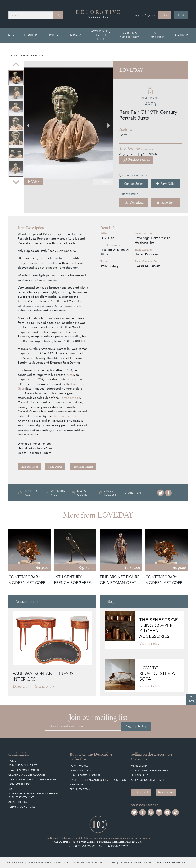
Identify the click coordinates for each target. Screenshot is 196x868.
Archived (181, 35)
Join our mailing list (23, 765)
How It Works (79, 766)
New (11, 35)
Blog (12, 789)
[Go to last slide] (12, 557)
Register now (166, 792)
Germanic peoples (65, 416)
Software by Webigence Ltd (173, 863)
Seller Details (55, 467)
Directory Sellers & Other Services (32, 780)
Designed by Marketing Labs (136, 863)
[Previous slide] (16, 65)
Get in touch (141, 792)
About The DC (18, 802)
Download (134, 202)
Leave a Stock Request (24, 770)
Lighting (54, 35)
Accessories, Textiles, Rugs (101, 35)
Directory (20, 686)
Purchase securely (136, 160)
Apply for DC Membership (148, 780)
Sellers (164, 15)
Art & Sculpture (158, 35)
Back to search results (27, 56)
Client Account (80, 771)
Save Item (166, 202)
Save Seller (165, 184)
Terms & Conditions (22, 807)
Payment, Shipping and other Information (98, 780)
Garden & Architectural (130, 35)
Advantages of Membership (149, 771)
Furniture (31, 35)
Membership (139, 766)
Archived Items (80, 789)
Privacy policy (15, 863)
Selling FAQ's (140, 775)
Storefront (43, 686)
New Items (76, 784)
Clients (181, 15)
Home (12, 761)
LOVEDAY (107, 238)
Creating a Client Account (27, 775)
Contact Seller (133, 184)
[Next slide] (16, 182)
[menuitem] (16, 78)
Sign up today (136, 726)
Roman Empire (70, 398)
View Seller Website (83, 467)
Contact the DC (19, 784)
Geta (71, 375)
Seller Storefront (29, 467)
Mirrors (76, 35)
